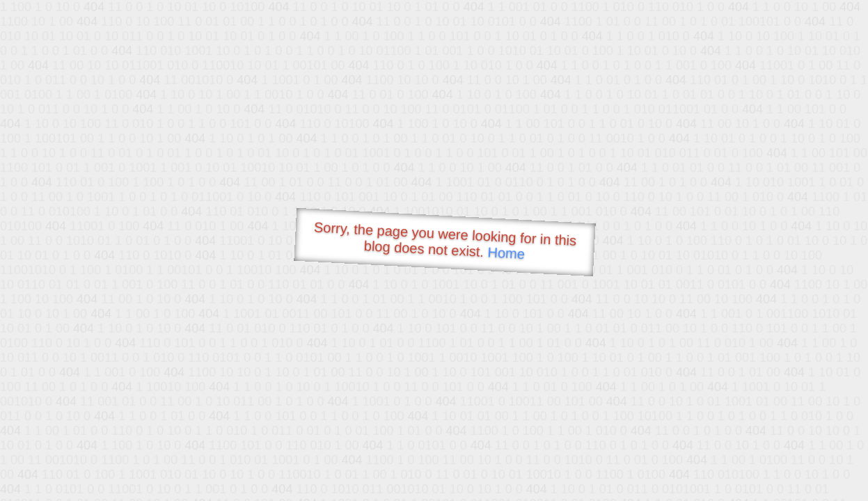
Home (506, 253)
